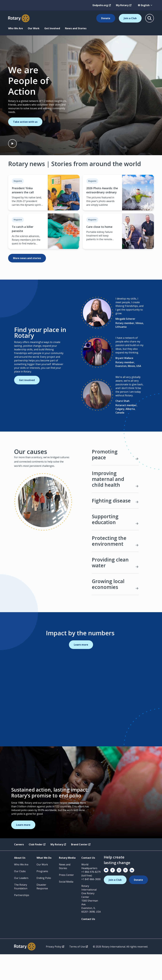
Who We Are (16, 28)
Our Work (34, 28)
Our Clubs (20, 897)
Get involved (27, 393)
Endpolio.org (102, 5)
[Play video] (12, 144)
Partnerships (22, 921)
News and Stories (76, 28)
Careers (19, 870)
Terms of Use (79, 972)
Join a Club (130, 18)
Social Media (66, 907)
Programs (42, 897)
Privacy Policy (55, 972)
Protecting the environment (115, 567)
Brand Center (81, 870)
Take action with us (25, 122)
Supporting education (115, 545)
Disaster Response (42, 912)
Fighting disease (115, 526)
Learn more (81, 670)
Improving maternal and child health (115, 505)
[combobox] (145, 5)
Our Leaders (21, 904)
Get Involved (52, 28)
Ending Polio (44, 904)
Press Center (66, 901)
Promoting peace (115, 480)
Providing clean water (115, 588)
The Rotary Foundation (21, 912)
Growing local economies (115, 610)
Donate (106, 18)
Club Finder (37, 870)
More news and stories (27, 258)
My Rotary (124, 5)
